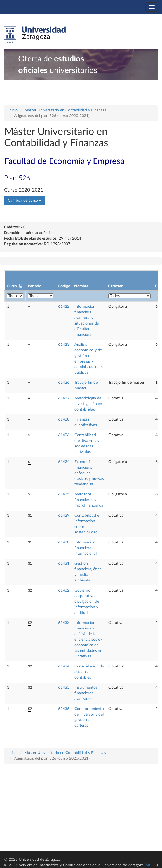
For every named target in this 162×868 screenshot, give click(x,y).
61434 (64, 666)
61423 (64, 345)
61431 (64, 564)
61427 (64, 398)
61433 (64, 623)
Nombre (81, 286)
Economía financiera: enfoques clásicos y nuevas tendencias (89, 473)
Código (64, 286)
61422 (64, 307)
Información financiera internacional (85, 548)
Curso (12, 286)
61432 (64, 590)
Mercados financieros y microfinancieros (89, 500)
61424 (64, 462)
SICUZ (151, 865)
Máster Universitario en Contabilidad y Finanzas (65, 110)
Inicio (13, 110)
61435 (64, 688)
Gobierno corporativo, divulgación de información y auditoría (87, 602)
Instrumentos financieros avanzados (86, 693)
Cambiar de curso (25, 201)
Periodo (35, 286)
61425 (64, 494)
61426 (64, 383)
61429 (64, 516)
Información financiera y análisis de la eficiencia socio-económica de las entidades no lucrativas (88, 640)
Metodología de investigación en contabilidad (88, 404)
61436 (64, 709)
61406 (64, 435)
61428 (64, 419)
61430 (64, 542)
